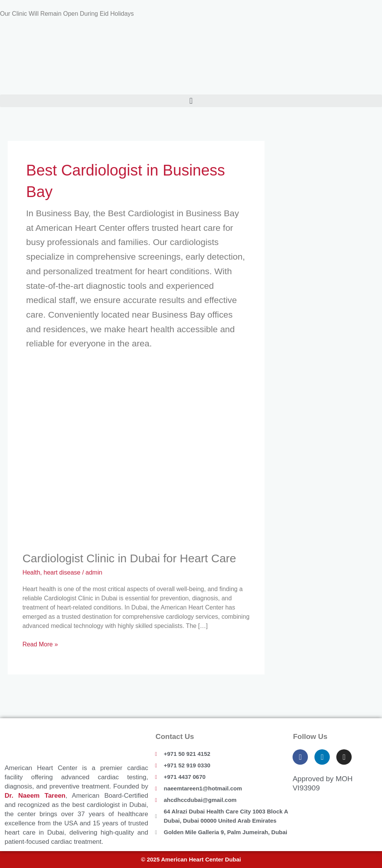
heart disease (62, 572)
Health (31, 572)
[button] (191, 101)
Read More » (40, 644)
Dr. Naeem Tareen (35, 796)
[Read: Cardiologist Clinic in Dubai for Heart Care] (136, 465)
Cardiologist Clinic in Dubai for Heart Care (129, 558)
